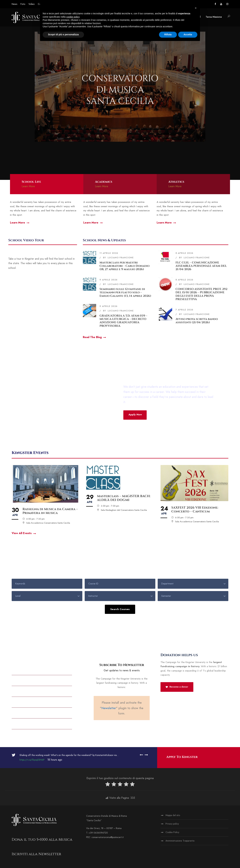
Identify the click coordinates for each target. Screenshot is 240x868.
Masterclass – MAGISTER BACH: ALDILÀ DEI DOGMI (124, 498)
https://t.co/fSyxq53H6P (32, 760)
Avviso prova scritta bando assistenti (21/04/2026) (197, 321)
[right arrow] (145, 755)
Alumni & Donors (24, 669)
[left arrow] (141, 755)
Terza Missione (214, 17)
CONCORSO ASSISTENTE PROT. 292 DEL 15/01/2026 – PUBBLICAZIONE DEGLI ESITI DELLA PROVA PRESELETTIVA (201, 294)
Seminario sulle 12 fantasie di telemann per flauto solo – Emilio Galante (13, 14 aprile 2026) (125, 292)
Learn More (28, 186)
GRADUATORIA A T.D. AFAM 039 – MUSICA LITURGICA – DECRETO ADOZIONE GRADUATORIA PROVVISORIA (123, 321)
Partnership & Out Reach (30, 702)
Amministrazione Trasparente (180, 841)
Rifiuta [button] (168, 34)
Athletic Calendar (25, 680)
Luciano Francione (121, 258)
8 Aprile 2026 (184, 253)
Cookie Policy (172, 832)
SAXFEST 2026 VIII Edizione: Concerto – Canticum (195, 510)
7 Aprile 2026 (184, 310)
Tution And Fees (23, 723)
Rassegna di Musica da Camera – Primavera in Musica (50, 511)
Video (31, 4)
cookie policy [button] (73, 17)
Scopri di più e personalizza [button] (63, 34)
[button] (196, 8)
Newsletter (109, 708)
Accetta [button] (188, 34)
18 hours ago (54, 760)
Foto (23, 4)
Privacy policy (172, 824)
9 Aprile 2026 (108, 280)
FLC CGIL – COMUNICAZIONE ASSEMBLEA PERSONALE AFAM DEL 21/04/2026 (201, 266)
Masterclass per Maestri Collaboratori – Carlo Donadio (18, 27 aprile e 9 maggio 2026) (124, 266)
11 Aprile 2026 (109, 253)
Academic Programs (26, 713)
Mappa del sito (173, 815)
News (14, 4)
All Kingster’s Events (27, 691)
